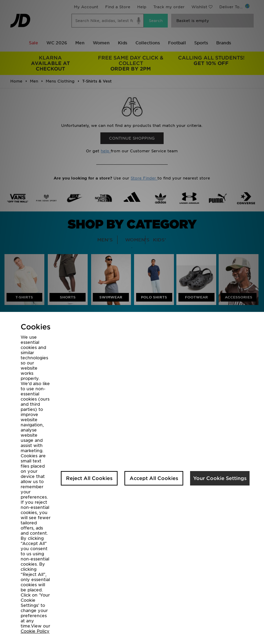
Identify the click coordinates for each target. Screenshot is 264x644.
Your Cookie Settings (220, 478)
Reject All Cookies (89, 478)
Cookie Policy (35, 631)
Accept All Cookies (154, 478)
